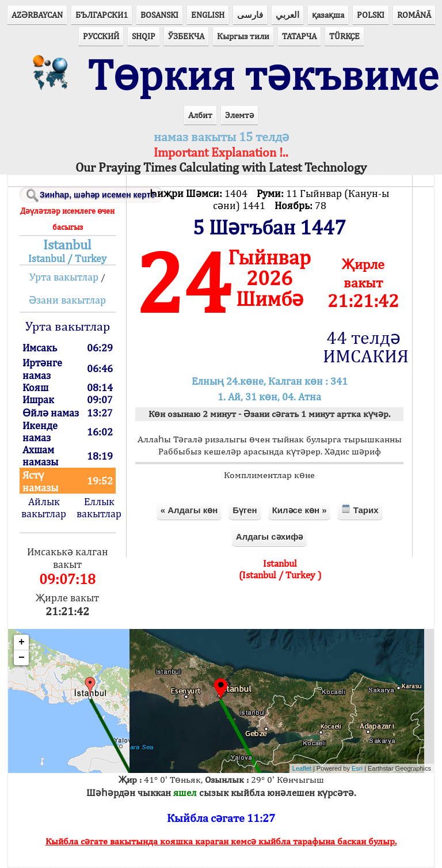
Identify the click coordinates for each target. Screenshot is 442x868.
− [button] (22, 658)
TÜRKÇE (344, 36)
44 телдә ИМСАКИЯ (363, 347)
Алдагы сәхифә (269, 537)
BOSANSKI (159, 15)
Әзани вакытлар (67, 300)
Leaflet (302, 768)
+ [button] (22, 642)
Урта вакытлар (64, 277)
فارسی (250, 15)
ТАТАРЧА (299, 36)
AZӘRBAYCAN (37, 15)
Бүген (245, 510)
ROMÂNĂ (414, 15)
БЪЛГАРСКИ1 (102, 15)
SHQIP (144, 36)
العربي (287, 15)
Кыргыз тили (243, 36)
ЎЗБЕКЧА (186, 36)
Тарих (360, 509)
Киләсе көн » (300, 510)
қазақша (328, 15)
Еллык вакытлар (99, 507)
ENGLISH (208, 15)
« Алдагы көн (189, 510)
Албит (200, 115)
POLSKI (371, 15)
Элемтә (239, 115)
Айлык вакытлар (44, 507)
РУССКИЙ (101, 36)
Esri (357, 768)
